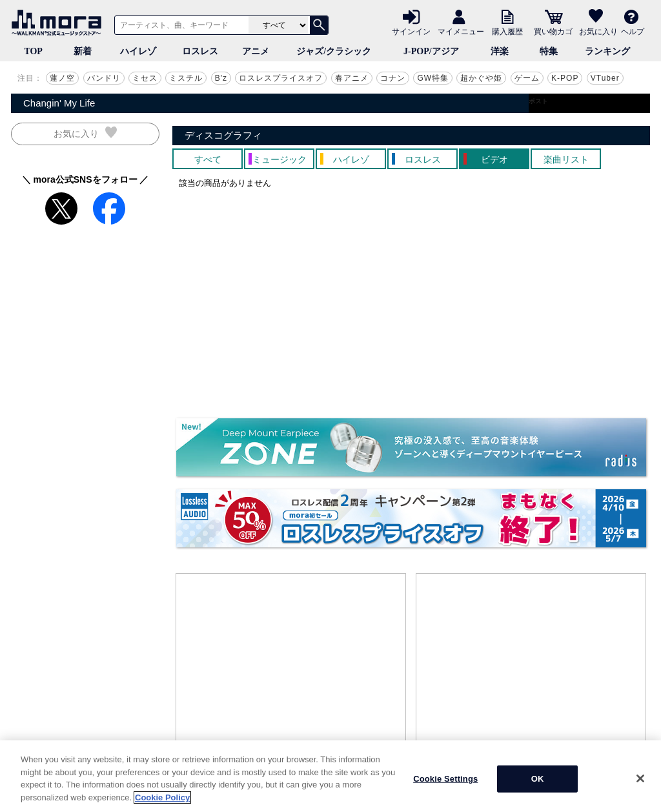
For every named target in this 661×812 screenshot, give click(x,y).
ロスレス (200, 51)
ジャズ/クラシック (334, 51)
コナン (393, 78)
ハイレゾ (138, 51)
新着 (83, 51)
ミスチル (186, 78)
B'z (221, 78)
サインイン (411, 31)
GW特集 (433, 78)
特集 (549, 51)
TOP (33, 51)
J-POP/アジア (431, 51)
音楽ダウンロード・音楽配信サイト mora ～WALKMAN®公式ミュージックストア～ (59, 23)
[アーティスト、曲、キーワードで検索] (179, 25)
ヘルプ (633, 31)
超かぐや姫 (481, 78)
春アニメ (352, 78)
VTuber (605, 78)
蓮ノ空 (62, 78)
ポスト (538, 101)
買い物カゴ (553, 31)
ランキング (607, 51)
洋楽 (500, 51)
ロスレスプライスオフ (281, 78)
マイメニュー (461, 31)
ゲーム (527, 78)
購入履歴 (507, 31)
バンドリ (104, 78)
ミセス (145, 78)
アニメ (256, 51)
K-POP (565, 78)
